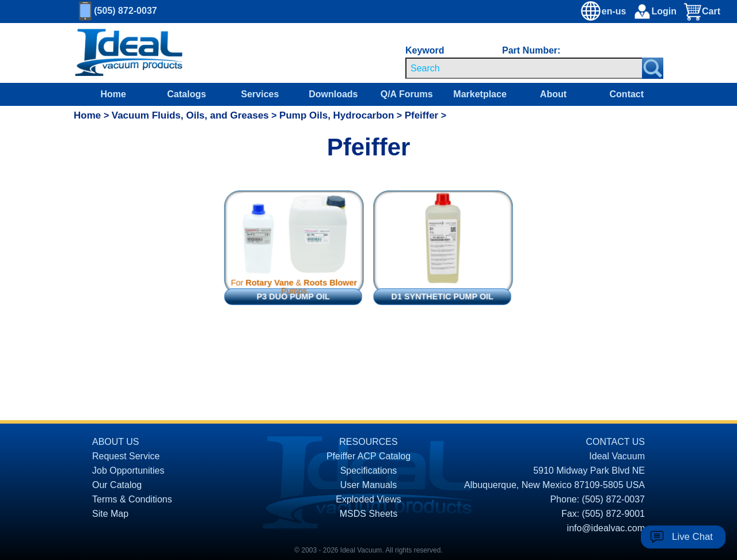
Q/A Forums (407, 94)
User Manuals (369, 485)
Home (113, 94)
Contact (627, 94)
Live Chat (692, 537)
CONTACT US (615, 442)
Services (260, 94)
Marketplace (480, 94)
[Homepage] (129, 53)
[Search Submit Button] (653, 68)
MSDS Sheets (368, 514)
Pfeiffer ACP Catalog (368, 456)
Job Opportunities (128, 471)
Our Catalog (117, 485)
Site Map (110, 514)
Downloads (333, 94)
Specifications (369, 471)
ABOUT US (116, 442)
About (553, 94)
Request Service (126, 456)
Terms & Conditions (132, 499)
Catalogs (187, 94)
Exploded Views (368, 499)
